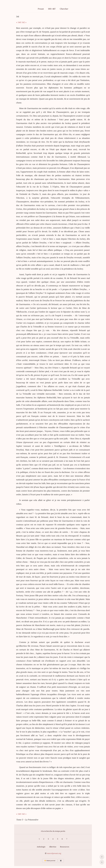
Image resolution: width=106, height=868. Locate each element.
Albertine (53, 847)
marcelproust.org (54, 853)
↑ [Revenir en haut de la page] (102, 857)
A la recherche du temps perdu (53, 831)
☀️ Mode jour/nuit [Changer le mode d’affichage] (50, 861)
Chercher (64, 9)
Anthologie (41, 847)
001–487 (52, 9)
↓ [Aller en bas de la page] (102, 862)
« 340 (19, 22)
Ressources (65, 847)
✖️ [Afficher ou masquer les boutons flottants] (61, 861)
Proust (41, 9)
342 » (24, 22)
